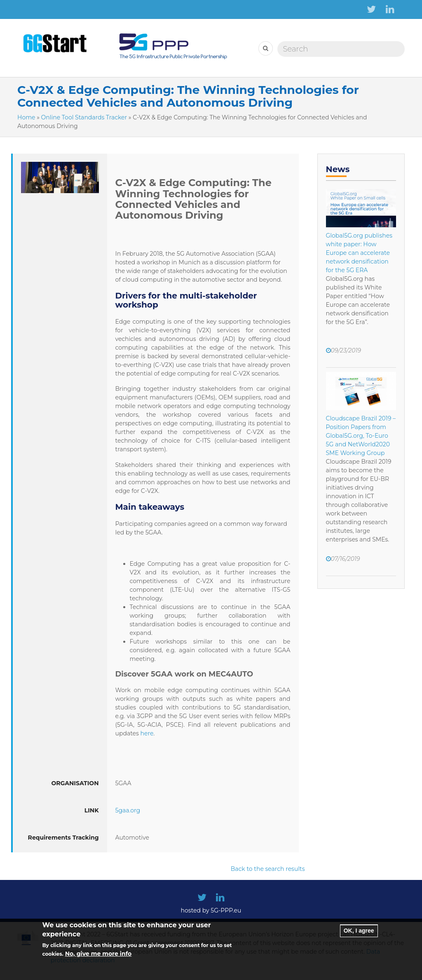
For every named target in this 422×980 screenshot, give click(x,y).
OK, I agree (359, 937)
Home (26, 117)
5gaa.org (128, 810)
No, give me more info (98, 961)
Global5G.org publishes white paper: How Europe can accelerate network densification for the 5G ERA (359, 253)
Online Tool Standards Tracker (84, 117)
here (147, 733)
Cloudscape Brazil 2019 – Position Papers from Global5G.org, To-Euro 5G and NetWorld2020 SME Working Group (361, 436)
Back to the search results (268, 869)
